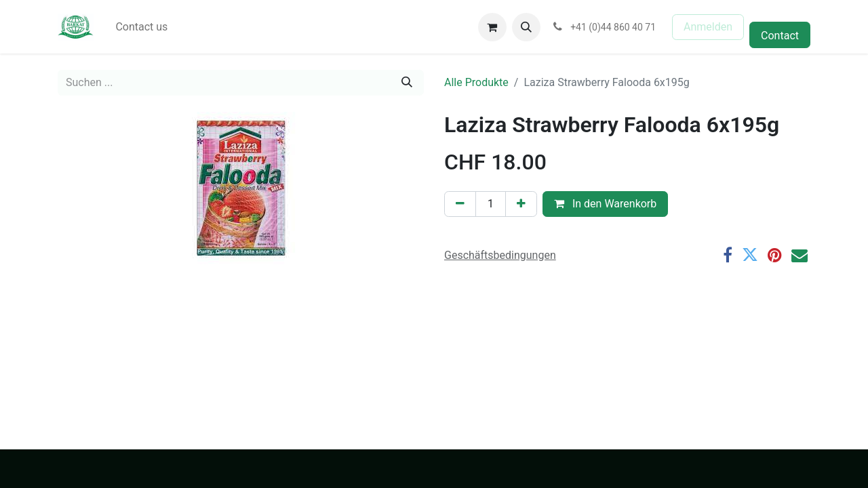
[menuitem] (141, 27)
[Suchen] (407, 83)
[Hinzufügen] (521, 204)
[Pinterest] (775, 255)
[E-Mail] (800, 255)
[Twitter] (750, 255)
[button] (526, 27)
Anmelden (708, 27)
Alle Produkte (476, 82)
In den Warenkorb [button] (605, 204)
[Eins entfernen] (460, 204)
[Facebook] (728, 255)
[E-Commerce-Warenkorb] (492, 27)
